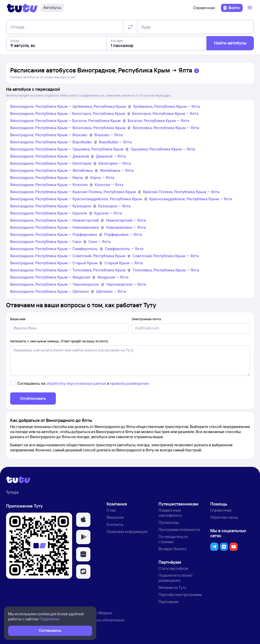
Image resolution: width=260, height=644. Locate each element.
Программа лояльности (179, 530)
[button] (83, 520)
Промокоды (169, 522)
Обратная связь (224, 517)
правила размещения (129, 383)
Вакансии (115, 517)
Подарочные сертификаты (170, 513)
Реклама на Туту (172, 587)
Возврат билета (172, 549)
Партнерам (168, 602)
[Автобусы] (52, 8)
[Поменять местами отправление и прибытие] (130, 27)
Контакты (115, 524)
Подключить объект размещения (176, 578)
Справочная (204, 8)
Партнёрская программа (180, 595)
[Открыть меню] (250, 8)
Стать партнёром (173, 568)
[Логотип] (22, 8)
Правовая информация (127, 532)
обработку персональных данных (76, 383)
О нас (111, 510)
